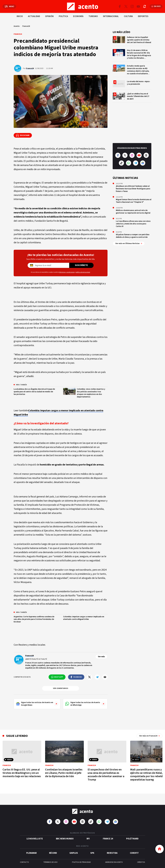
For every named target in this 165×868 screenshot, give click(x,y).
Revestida (112, 853)
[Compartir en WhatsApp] (57, 677)
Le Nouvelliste (35, 839)
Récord (53, 853)
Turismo (93, 16)
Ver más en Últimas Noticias (129, 243)
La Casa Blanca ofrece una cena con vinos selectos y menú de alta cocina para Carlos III (133, 224)
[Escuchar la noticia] (23, 135)
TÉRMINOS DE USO (50, 862)
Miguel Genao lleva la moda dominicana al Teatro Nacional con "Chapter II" (134, 201)
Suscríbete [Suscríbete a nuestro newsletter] (81, 265)
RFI (88, 839)
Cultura (128, 16)
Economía (78, 16)
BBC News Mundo (65, 839)
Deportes (143, 16)
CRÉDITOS (141, 862)
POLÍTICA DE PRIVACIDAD (81, 862)
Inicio (20, 16)
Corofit (134, 853)
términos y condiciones (67, 272)
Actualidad (34, 16)
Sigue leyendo (17, 736)
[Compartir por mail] (105, 677)
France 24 (108, 839)
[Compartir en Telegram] (97, 677)
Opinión (49, 16)
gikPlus (74, 853)
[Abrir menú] (9, 6)
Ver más (101, 657)
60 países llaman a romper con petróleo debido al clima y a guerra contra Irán (133, 236)
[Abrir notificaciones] (145, 6)
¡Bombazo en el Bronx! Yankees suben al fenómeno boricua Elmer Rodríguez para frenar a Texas (133, 189)
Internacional (111, 16)
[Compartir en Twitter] (89, 677)
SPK (92, 853)
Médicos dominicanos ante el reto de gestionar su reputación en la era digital (133, 212)
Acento (17, 26)
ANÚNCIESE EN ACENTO (114, 862)
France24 (26, 26)
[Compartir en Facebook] (76, 677)
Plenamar (31, 853)
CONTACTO (24, 862)
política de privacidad (83, 272)
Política (63, 16)
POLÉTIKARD (132, 839)
